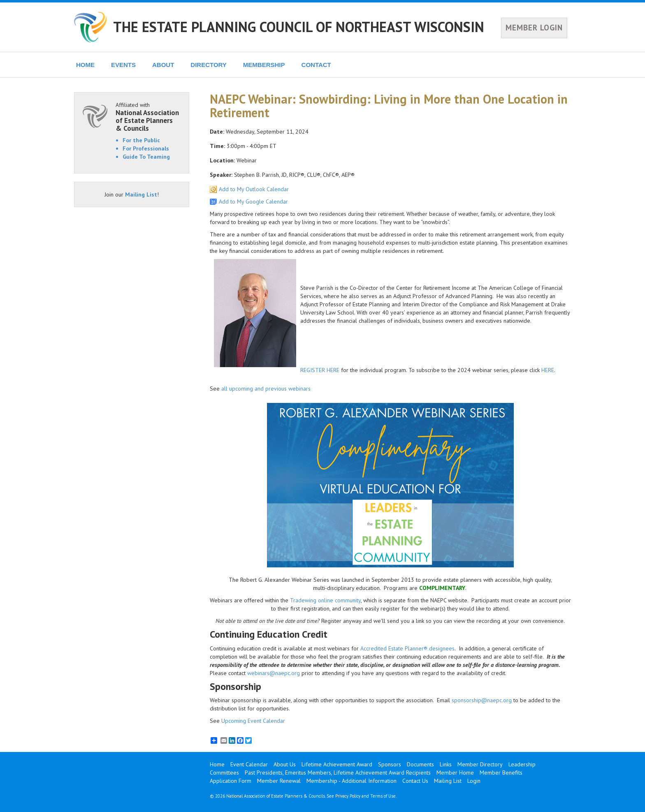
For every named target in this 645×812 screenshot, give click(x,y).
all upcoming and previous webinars (266, 389)
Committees (224, 773)
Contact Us (415, 781)
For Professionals (146, 148)
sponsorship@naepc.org (482, 700)
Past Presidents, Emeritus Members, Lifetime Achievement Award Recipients (338, 773)
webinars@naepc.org (274, 673)
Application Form (231, 781)
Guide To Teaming (146, 157)
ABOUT (163, 65)
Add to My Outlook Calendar (254, 189)
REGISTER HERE (320, 370)
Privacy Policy (348, 796)
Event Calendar (249, 764)
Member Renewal (279, 781)
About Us (285, 764)
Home (217, 764)
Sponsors (390, 764)
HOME (85, 65)
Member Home (455, 773)
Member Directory (480, 764)
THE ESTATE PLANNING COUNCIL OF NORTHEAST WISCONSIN (299, 27)
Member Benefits (501, 773)
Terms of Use (383, 796)
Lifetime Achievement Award (337, 764)
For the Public (141, 140)
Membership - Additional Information (352, 781)
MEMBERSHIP (264, 65)
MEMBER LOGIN (534, 28)
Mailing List (141, 194)
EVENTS (123, 65)
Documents (420, 764)
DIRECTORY (209, 65)
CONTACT (316, 65)
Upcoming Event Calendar (253, 721)
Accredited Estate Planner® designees (407, 648)
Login (474, 781)
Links (446, 764)
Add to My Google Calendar (253, 201)
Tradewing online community (325, 600)
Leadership (522, 764)
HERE (548, 370)
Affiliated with (148, 117)
